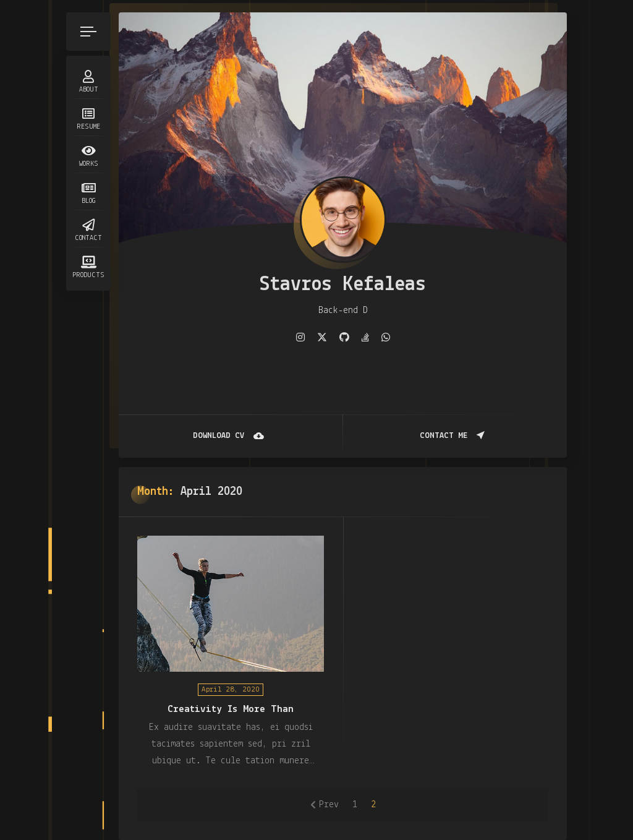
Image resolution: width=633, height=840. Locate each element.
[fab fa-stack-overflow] (365, 338)
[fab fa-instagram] (300, 338)
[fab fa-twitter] (322, 338)
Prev (329, 805)
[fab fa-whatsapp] (386, 338)
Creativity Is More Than (231, 709)
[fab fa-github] (344, 338)
